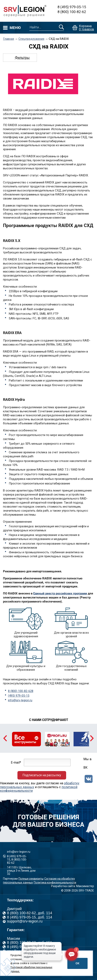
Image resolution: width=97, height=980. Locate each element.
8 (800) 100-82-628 (21, 691)
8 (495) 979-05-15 (72, 7)
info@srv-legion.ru (20, 700)
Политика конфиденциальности (55, 882)
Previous (5, 738)
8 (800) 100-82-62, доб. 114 (30, 913)
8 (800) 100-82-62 (72, 12)
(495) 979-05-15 (19, 696)
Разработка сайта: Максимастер (73, 886)
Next (92, 738)
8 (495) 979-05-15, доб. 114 (30, 917)
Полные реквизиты (31, 879)
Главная (9, 39)
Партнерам (10, 879)
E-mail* (16, 763)
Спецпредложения (31, 39)
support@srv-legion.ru (25, 921)
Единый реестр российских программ (60, 593)
